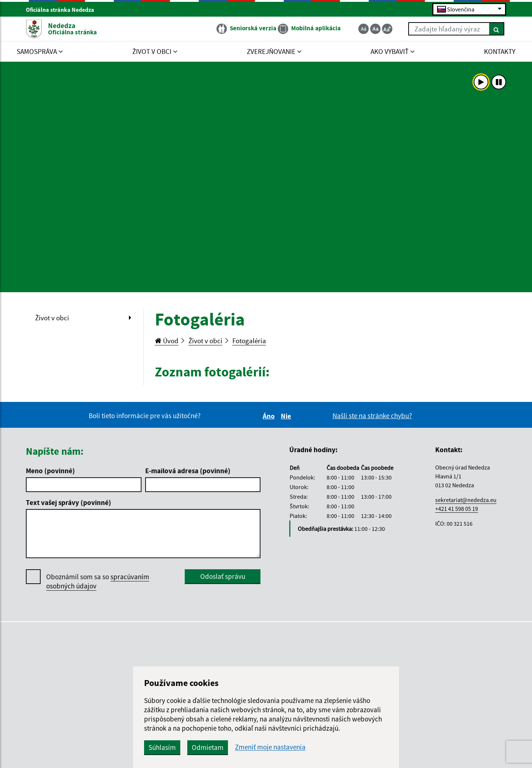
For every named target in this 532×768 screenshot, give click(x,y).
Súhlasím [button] (162, 747)
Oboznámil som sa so (98, 581)
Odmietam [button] (208, 747)
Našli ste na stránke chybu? (372, 416)
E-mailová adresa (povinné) (188, 471)
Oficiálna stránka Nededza (63, 10)
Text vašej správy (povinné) (69, 502)
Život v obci (52, 318)
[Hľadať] (497, 29)
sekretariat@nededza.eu (466, 500)
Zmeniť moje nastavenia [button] (270, 747)
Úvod (167, 341)
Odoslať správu (223, 576)
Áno (270, 416)
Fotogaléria (249, 341)
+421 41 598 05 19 (457, 509)
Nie (287, 416)
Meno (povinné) (50, 471)
